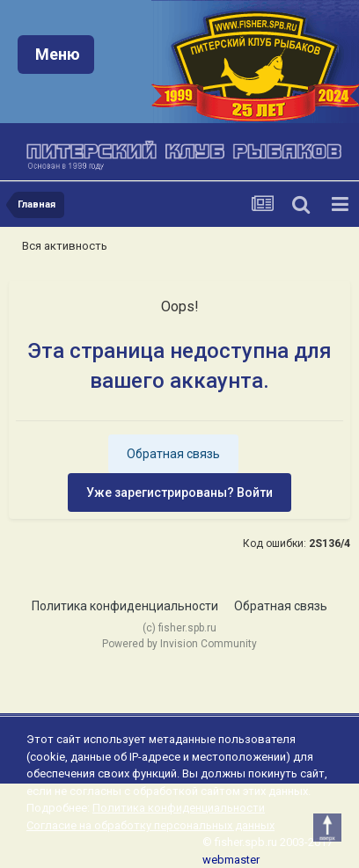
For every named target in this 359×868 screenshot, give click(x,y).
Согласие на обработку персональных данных (150, 825)
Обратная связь (173, 454)
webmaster (231, 860)
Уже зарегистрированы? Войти (179, 492)
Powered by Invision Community (179, 644)
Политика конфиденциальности (125, 606)
